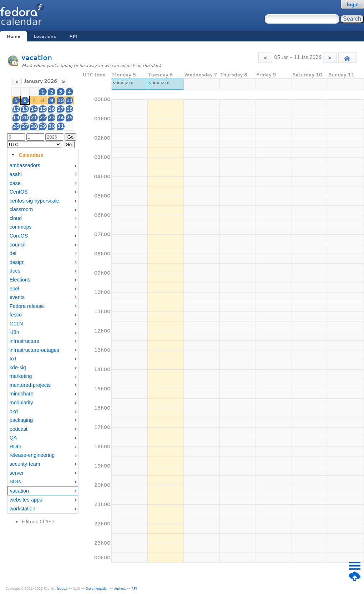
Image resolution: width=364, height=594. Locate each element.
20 (25, 118)
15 (43, 109)
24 (60, 118)
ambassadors (25, 165)
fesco (16, 315)
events (17, 297)
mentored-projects (30, 385)
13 (25, 109)
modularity (21, 403)
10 (61, 100)
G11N (16, 324)
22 (43, 118)
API (73, 36)
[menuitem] (43, 166)
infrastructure (24, 341)
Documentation (97, 588)
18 (70, 109)
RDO (15, 446)
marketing (21, 376)
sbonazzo (123, 83)
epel (14, 289)
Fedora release (27, 306)
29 (43, 126)
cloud (16, 218)
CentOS (19, 192)
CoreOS (19, 236)
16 (52, 109)
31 (61, 126)
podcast (19, 429)
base (15, 183)
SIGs (15, 481)
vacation (37, 57)
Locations (45, 36)
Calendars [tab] (27, 155)
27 (25, 126)
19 (16, 118)
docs (15, 271)
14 (34, 109)
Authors (120, 588)
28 (34, 126)
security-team (25, 464)
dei (13, 253)
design (17, 262)
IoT (13, 359)
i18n (14, 332)
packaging (21, 420)
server (17, 473)
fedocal (62, 588)
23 (52, 118)
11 (70, 100)
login (353, 4)
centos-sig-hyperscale (34, 201)
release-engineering (32, 455)
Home (13, 36)
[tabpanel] (43, 337)
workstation (22, 509)
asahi (16, 174)
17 (61, 109)
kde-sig (18, 368)
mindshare (22, 394)
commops (21, 227)
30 (52, 126)
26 (16, 126)
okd (14, 411)
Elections (20, 280)
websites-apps (26, 500)
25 (70, 118)
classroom (21, 209)
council (18, 245)
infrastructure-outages (34, 350)
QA (13, 438)
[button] (265, 58)
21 (34, 118)
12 (16, 109)
